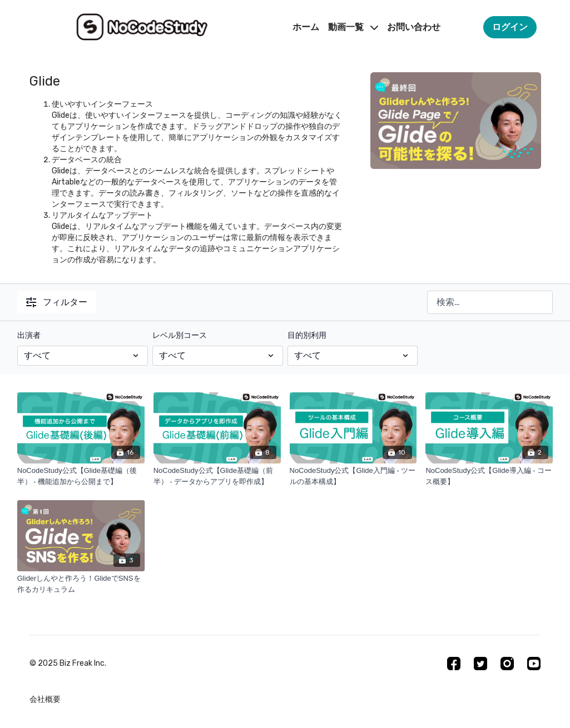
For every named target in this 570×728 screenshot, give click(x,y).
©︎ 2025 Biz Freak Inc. (68, 664)
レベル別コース (180, 335)
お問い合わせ (414, 27)
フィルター (57, 302)
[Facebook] (454, 664)
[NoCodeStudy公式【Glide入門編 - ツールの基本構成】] (353, 476)
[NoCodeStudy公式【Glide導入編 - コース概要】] (489, 476)
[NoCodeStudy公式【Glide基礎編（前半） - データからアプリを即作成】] (217, 476)
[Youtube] (534, 664)
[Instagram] (507, 664)
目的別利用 (307, 335)
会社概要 (45, 699)
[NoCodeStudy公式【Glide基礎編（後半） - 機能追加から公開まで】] (81, 476)
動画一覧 (353, 27)
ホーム (306, 27)
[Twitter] (480, 664)
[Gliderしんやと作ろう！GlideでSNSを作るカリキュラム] (81, 584)
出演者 (29, 335)
